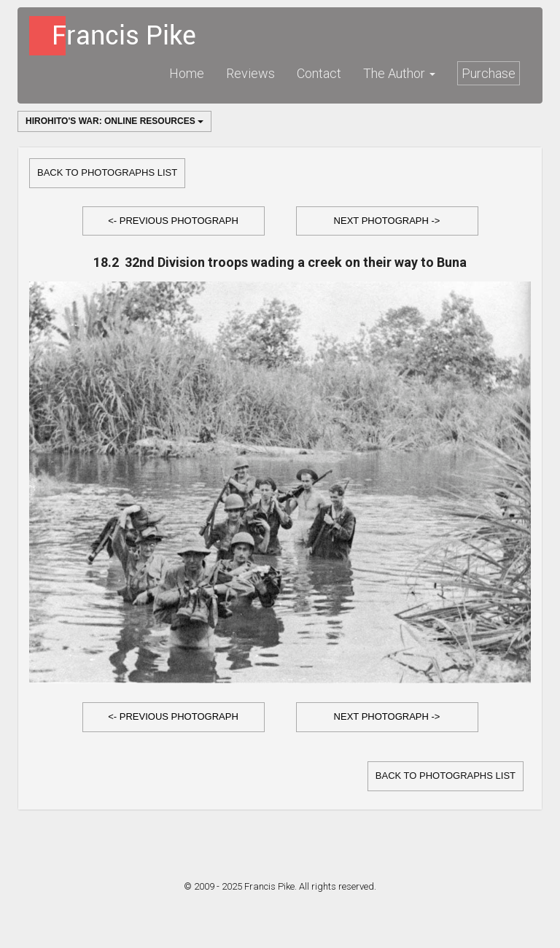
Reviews (250, 73)
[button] (174, 221)
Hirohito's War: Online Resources (114, 121)
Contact (319, 73)
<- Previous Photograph (173, 221)
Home (187, 73)
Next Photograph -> (387, 221)
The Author (399, 73)
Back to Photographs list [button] (107, 172)
